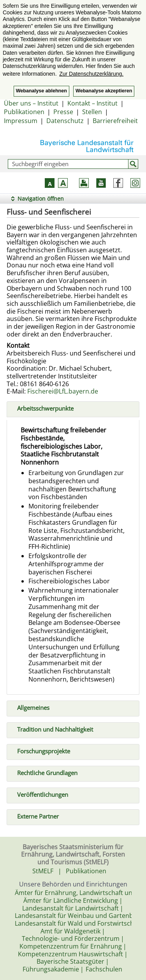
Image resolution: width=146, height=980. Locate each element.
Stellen (92, 112)
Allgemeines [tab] (30, 707)
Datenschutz (65, 121)
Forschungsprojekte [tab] (40, 750)
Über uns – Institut (31, 103)
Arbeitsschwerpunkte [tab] (42, 408)
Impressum (21, 121)
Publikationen (24, 112)
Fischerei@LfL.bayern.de (63, 391)
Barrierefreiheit (115, 121)
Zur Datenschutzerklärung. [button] (91, 74)
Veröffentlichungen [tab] (40, 794)
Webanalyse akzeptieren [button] (104, 91)
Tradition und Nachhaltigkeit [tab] (52, 728)
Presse (63, 112)
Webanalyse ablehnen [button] (41, 91)
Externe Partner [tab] (35, 815)
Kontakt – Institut (92, 103)
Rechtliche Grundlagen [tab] (44, 772)
